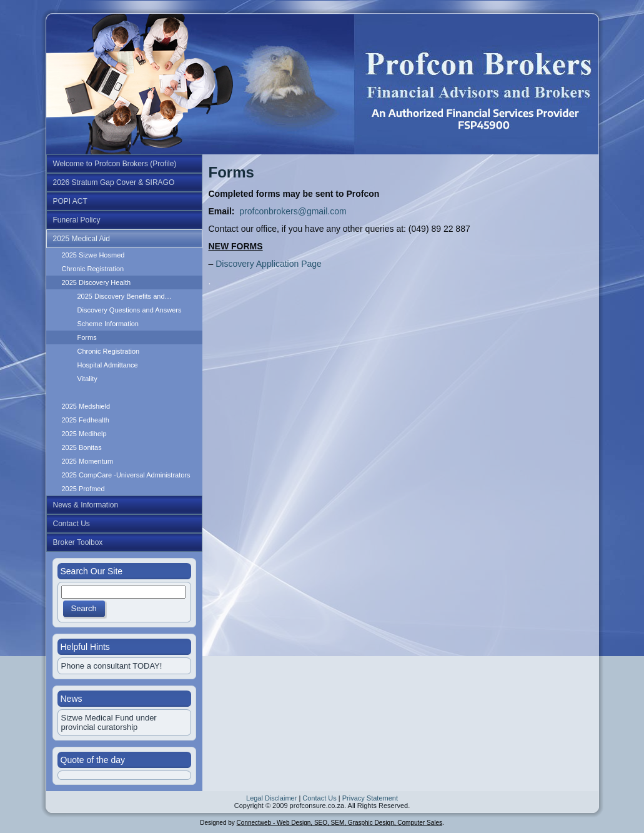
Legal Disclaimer (271, 798)
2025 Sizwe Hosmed (93, 255)
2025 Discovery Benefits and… (125, 296)
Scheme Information (108, 324)
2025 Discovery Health (97, 282)
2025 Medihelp (84, 434)
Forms (87, 337)
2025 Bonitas (82, 447)
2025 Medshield (86, 406)
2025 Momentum (88, 461)
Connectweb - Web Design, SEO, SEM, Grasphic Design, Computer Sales (339, 823)
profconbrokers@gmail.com (293, 211)
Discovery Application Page (267, 264)
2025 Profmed (83, 489)
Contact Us (319, 798)
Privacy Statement (370, 798)
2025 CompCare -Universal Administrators (126, 475)
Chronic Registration (93, 269)
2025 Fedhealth (86, 420)
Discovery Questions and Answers (130, 310)
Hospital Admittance (108, 365)
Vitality (87, 379)
